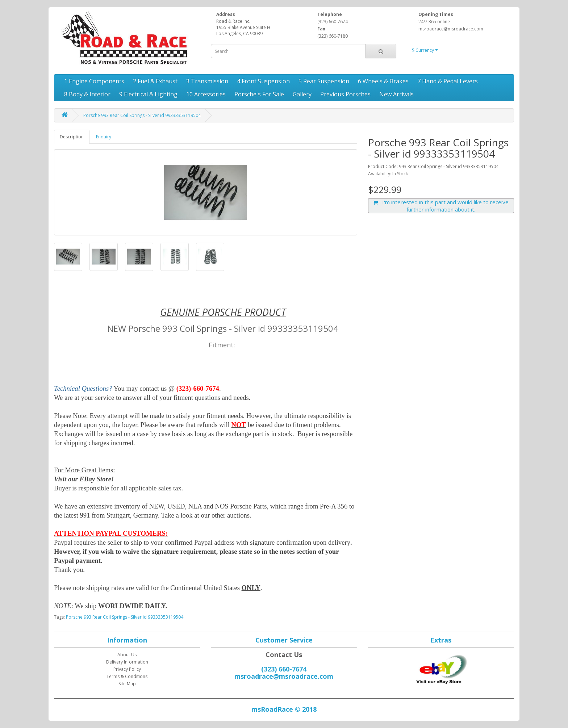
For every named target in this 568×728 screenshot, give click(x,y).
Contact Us (284, 654)
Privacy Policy (127, 669)
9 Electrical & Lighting (148, 94)
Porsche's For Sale (259, 94)
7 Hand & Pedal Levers (448, 81)
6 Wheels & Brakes (383, 81)
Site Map (127, 684)
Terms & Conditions (127, 676)
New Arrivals (396, 94)
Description (72, 137)
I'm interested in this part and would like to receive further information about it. (441, 206)
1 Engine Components (94, 81)
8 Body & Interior (87, 94)
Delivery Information (127, 662)
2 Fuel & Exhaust (155, 81)
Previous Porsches (345, 94)
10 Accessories (206, 94)
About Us (127, 655)
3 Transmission (207, 81)
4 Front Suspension (263, 81)
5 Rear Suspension (324, 81)
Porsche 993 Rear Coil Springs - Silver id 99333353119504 (142, 115)
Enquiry (104, 137)
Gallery (302, 94)
